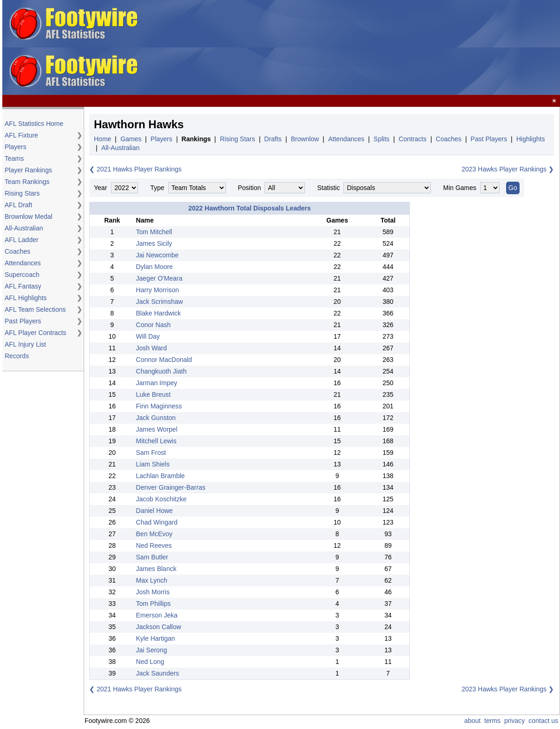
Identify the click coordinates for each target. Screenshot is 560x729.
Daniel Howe (155, 511)
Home (102, 139)
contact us (543, 721)
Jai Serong (152, 650)
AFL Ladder (22, 240)
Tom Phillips (154, 604)
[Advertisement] (336, 48)
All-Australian (24, 228)
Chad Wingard (157, 522)
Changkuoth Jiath (161, 371)
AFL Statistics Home (34, 124)
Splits (382, 139)
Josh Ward (152, 348)
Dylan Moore (155, 267)
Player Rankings (28, 170)
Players (16, 147)
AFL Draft (18, 205)
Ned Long (150, 662)
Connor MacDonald (164, 360)
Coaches (17, 251)
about (472, 721)
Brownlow (305, 139)
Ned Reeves (154, 545)
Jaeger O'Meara (159, 278)
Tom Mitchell (154, 232)
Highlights (530, 139)
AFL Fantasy (23, 286)
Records (17, 356)
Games (131, 139)
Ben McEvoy (155, 534)
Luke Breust (154, 394)
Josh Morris (153, 592)
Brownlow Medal (29, 217)
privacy (514, 721)
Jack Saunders (158, 673)
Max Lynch (152, 580)
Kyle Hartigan (156, 638)
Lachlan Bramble (161, 476)
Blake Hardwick (158, 313)
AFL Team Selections (35, 309)
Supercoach (22, 275)
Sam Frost (151, 453)
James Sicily (154, 243)
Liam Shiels (153, 464)
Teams (14, 158)
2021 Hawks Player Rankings (139, 169)
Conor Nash (154, 325)
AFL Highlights (26, 298)
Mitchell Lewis (156, 441)
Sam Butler (152, 557)
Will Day (148, 336)
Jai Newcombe (158, 255)
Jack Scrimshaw (160, 302)
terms (492, 721)
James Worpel (157, 429)
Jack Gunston (156, 418)
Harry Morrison (158, 290)
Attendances (23, 263)
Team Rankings (27, 182)
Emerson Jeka (157, 615)
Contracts (413, 139)
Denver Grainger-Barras (171, 487)
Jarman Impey (157, 383)
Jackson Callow (159, 627)
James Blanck (156, 569)
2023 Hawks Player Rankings (504, 169)
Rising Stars (22, 193)
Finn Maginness (159, 406)
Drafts (273, 139)
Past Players (23, 321)
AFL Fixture (21, 135)
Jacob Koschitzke (161, 499)
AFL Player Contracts (36, 333)
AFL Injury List (25, 344)
